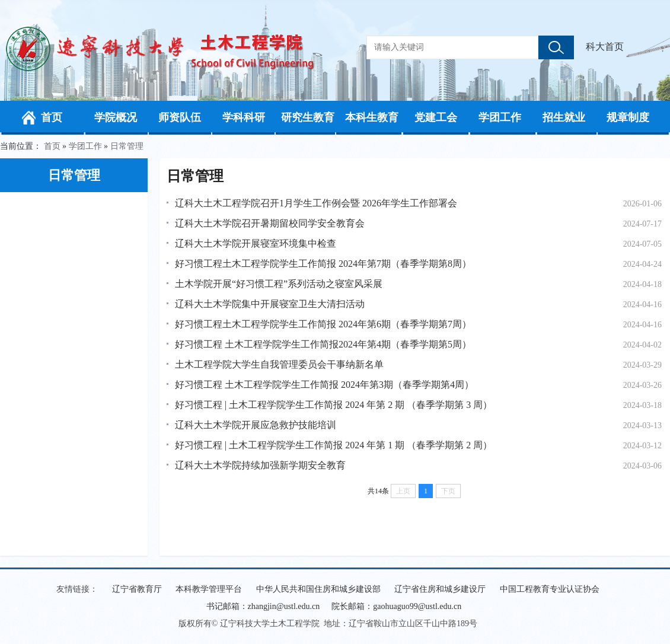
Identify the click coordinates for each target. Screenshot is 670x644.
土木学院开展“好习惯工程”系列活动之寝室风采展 (279, 284)
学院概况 (116, 117)
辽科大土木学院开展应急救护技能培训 (256, 425)
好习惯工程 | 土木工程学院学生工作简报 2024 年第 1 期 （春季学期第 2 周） (334, 445)
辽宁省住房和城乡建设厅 (440, 589)
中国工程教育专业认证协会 (550, 589)
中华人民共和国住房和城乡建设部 (318, 589)
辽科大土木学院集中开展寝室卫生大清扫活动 (270, 304)
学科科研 (244, 117)
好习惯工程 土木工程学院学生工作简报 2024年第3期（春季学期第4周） (324, 385)
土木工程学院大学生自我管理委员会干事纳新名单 (279, 364)
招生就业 (564, 117)
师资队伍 (180, 117)
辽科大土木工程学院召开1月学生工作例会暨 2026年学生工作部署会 (316, 203)
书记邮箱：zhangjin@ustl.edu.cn (263, 606)
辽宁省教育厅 (137, 589)
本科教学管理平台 (209, 589)
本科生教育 (372, 117)
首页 (52, 117)
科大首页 (605, 47)
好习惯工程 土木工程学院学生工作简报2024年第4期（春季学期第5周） (323, 344)
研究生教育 (308, 117)
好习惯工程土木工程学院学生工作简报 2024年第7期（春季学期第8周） (323, 264)
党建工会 (436, 117)
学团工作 (500, 117)
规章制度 (628, 117)
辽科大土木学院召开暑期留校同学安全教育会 (270, 223)
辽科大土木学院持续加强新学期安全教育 (260, 465)
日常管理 (127, 146)
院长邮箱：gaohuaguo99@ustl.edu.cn (396, 606)
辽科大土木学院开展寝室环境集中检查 (256, 243)
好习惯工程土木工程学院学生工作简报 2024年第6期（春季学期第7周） (323, 324)
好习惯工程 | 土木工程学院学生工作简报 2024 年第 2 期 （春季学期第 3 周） (334, 405)
